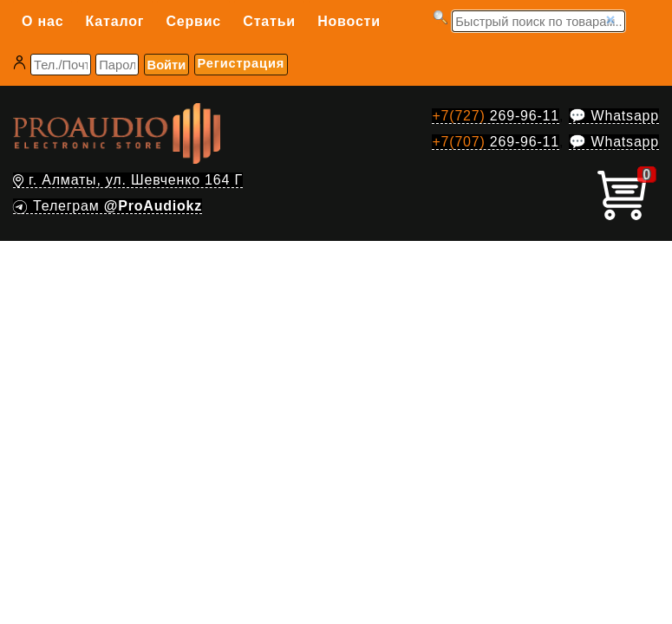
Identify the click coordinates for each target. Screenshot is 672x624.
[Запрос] (538, 21)
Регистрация (241, 63)
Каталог (115, 21)
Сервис (193, 21)
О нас (42, 21)
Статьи (269, 21)
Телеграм (108, 206)
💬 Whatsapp (614, 116)
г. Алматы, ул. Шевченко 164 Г (128, 180)
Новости (349, 21)
